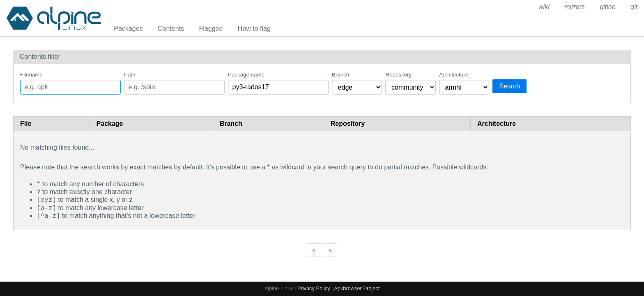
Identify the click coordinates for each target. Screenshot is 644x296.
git (634, 7)
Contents (171, 29)
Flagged (211, 29)
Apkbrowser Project (357, 288)
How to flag (254, 29)
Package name (246, 75)
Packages (128, 29)
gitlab (607, 7)
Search (509, 86)
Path (130, 75)
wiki (544, 7)
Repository (398, 75)
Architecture (454, 75)
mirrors (575, 7)
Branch (340, 75)
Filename (31, 75)
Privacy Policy (314, 288)
